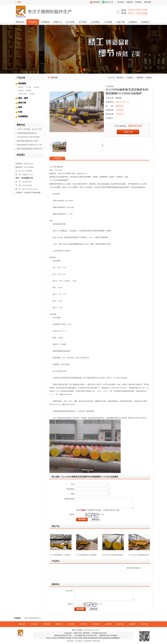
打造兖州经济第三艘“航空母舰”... (29, 137)
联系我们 (139, 2)
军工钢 (29, 87)
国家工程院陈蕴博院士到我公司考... (30, 149)
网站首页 (20, 22)
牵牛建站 (79, 641)
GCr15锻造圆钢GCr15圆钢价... (61, 555)
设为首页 (121, 2)
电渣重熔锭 (23, 116)
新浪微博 (96, 2)
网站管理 (97, 641)
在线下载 (120, 22)
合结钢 (32, 94)
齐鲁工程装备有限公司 (33, 618)
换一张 (101, 515)
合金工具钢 (22, 94)
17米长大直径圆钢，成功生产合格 (29, 129)
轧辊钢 (21, 91)
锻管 (20, 107)
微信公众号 (109, 2)
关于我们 (83, 22)
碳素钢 (29, 91)
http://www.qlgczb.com (30, 189)
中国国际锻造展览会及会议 (27, 133)
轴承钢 (21, 87)
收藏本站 (130, 2)
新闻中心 (58, 22)
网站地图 (148, 2)
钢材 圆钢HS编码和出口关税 (27, 141)
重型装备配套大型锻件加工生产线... (30, 145)
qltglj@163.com (28, 174)
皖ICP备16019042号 (92, 630)
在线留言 (133, 22)
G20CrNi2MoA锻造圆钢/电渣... (113, 555)
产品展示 (33, 22)
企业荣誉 (95, 22)
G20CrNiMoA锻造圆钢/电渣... (139, 555)
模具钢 (36, 87)
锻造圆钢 (22, 83)
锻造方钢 (22, 103)
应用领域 (45, 22)
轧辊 (20, 112)
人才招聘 (108, 22)
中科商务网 (88, 641)
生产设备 (70, 22)
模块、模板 (23, 98)
